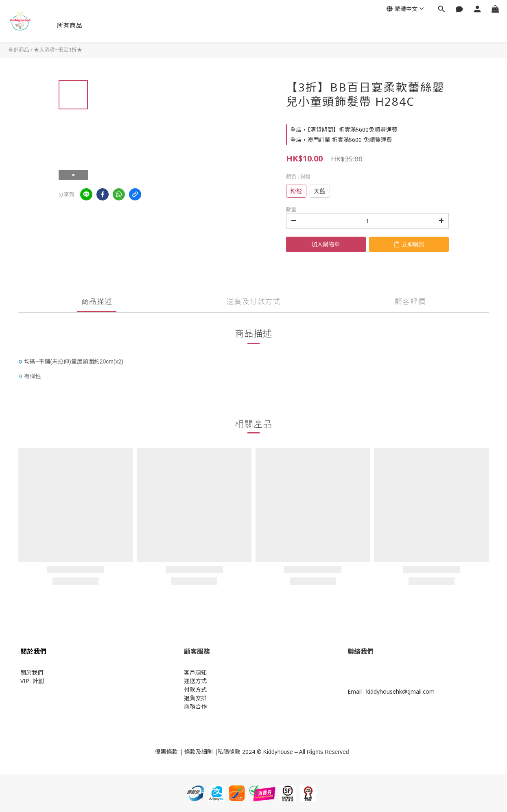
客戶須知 (195, 672)
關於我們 (32, 672)
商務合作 (195, 706)
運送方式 (195, 681)
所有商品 (70, 25)
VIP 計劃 (32, 681)
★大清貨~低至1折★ (58, 50)
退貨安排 (195, 698)
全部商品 (19, 50)
